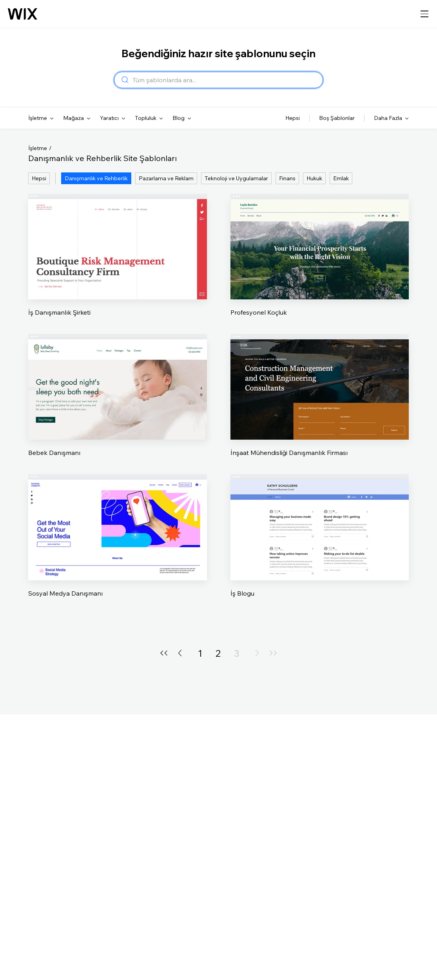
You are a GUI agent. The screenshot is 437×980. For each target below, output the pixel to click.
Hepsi (39, 178)
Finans (287, 178)
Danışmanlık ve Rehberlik (96, 178)
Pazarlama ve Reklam (166, 178)
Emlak (341, 178)
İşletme (38, 148)
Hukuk (314, 178)
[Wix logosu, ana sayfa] (23, 14)
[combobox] (225, 80)
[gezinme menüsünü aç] (424, 14)
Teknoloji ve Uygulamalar (236, 178)
